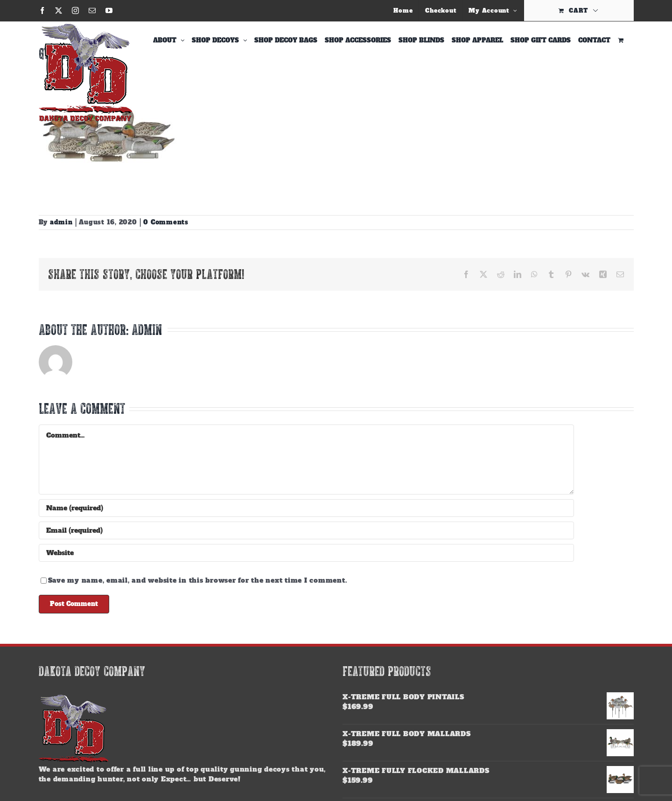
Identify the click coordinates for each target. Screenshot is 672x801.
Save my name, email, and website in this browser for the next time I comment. (198, 580)
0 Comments (166, 222)
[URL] (307, 553)
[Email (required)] (307, 530)
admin (61, 222)
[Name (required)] (307, 508)
